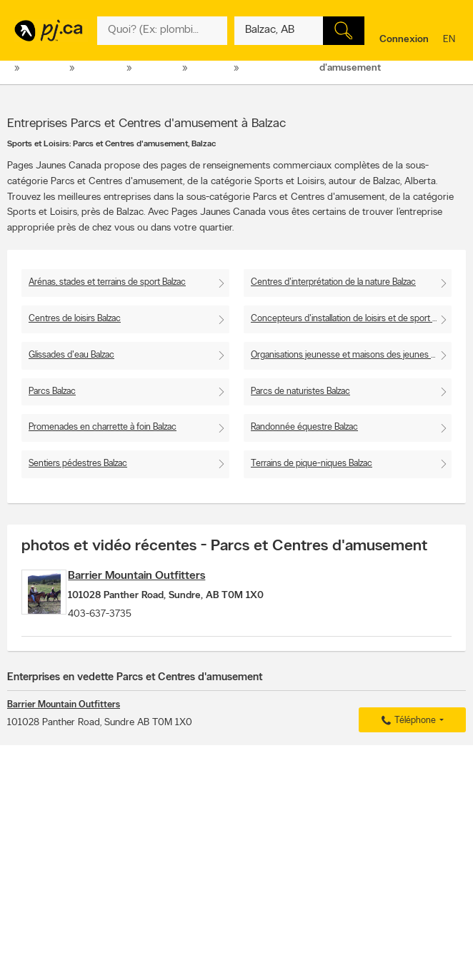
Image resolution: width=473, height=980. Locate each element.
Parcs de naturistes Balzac (300, 392)
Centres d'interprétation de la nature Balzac (333, 282)
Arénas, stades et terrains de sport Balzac (107, 282)
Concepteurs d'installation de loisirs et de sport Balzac (351, 319)
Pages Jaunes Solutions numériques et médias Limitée (191, 960)
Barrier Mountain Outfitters (169, 576)
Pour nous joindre (430, 790)
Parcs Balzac (52, 392)
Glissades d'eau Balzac (71, 355)
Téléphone (407, 733)
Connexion (404, 40)
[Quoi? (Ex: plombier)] (162, 31)
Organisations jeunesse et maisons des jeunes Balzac (351, 355)
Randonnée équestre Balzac (304, 427)
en (451, 40)
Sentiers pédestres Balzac (78, 464)
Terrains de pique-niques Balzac (312, 464)
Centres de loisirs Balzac (75, 319)
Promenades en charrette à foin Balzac (103, 427)
